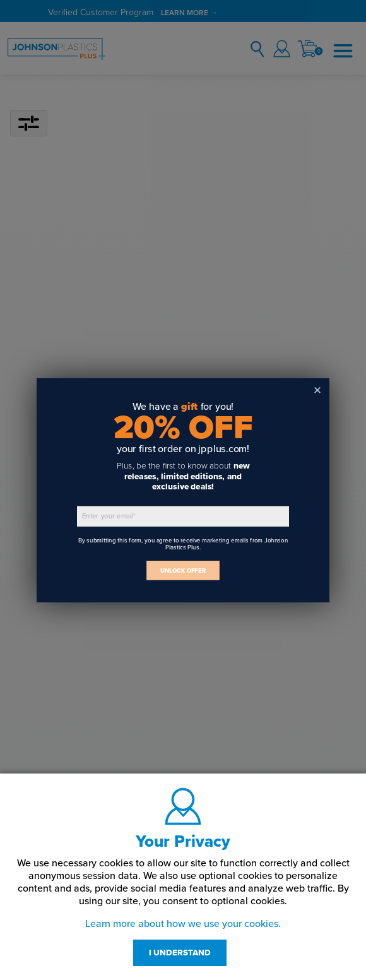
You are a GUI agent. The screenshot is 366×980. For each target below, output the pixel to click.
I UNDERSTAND (180, 953)
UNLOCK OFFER (183, 570)
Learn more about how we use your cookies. (183, 924)
